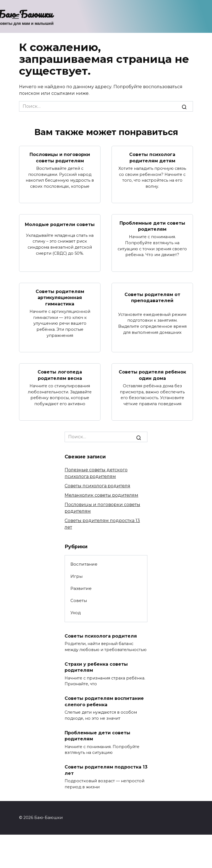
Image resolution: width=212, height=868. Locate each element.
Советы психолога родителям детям (152, 158)
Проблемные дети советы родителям (152, 226)
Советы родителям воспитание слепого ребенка (104, 701)
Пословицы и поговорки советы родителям (60, 158)
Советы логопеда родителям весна (60, 375)
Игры (76, 576)
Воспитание (84, 564)
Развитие (81, 588)
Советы (79, 600)
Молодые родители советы (60, 225)
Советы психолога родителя (97, 486)
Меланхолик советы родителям (101, 495)
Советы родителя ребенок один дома (152, 375)
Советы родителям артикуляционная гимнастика (60, 298)
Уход (76, 613)
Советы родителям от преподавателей (152, 298)
